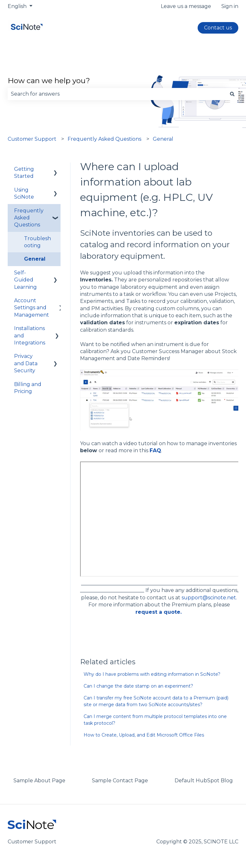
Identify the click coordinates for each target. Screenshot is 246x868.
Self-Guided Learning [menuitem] (25, 280)
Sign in (230, 6)
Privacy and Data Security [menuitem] (26, 363)
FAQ (155, 450)
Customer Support (32, 139)
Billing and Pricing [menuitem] (28, 388)
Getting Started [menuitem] (24, 173)
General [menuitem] (35, 259)
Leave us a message (186, 6)
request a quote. (159, 612)
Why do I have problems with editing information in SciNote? (152, 674)
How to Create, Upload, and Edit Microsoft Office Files (144, 735)
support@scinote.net (209, 598)
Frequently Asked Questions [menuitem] (29, 218)
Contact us (218, 28)
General (163, 139)
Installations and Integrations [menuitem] (30, 335)
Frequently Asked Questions (104, 139)
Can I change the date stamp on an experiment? (138, 686)
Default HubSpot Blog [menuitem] (204, 781)
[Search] (232, 94)
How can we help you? (49, 81)
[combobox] (117, 94)
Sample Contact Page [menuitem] (120, 781)
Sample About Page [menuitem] (39, 781)
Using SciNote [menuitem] (24, 193)
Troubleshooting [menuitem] (37, 242)
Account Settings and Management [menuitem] (32, 308)
